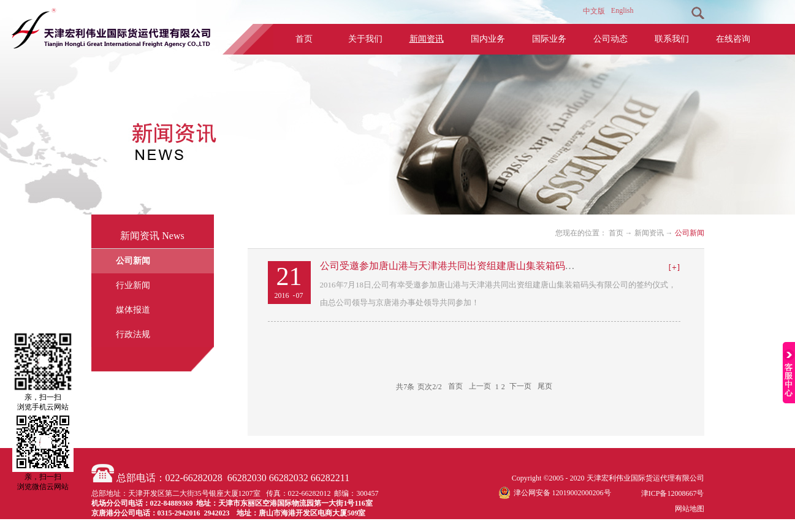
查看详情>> (675, 268)
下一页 (520, 387)
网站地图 (688, 509)
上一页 (480, 387)
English (622, 10)
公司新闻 (690, 233)
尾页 (545, 387)
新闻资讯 (649, 233)
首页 (304, 39)
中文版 (594, 11)
